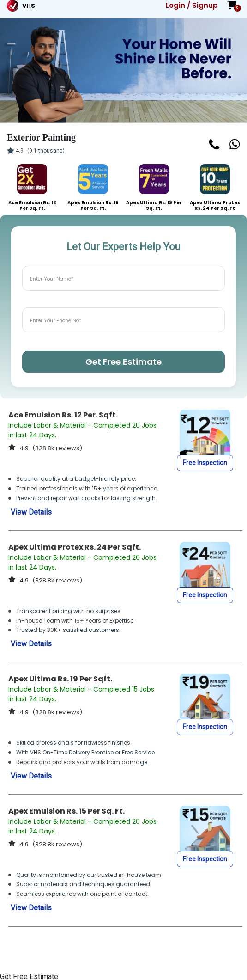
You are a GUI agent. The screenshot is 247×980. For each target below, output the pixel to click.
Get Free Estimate (123, 362)
